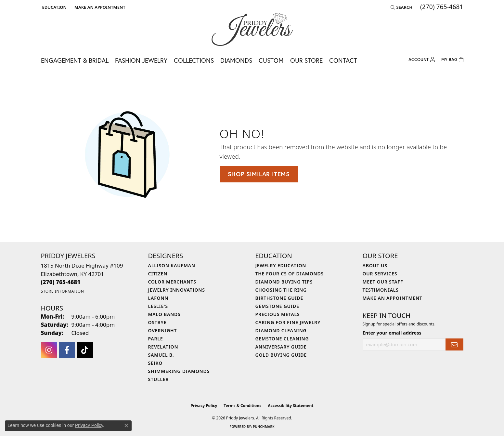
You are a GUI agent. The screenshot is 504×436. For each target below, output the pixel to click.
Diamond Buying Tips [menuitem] (284, 282)
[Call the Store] (61, 282)
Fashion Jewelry (141, 60)
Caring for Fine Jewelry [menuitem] (288, 322)
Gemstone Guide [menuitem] (277, 306)
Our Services (380, 274)
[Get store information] (63, 291)
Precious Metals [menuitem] (278, 314)
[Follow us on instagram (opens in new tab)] (49, 350)
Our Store (306, 60)
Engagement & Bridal (75, 60)
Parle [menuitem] (156, 339)
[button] (54, 7)
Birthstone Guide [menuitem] (279, 298)
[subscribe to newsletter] (454, 344)
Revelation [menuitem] (163, 347)
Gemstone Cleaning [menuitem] (282, 339)
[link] (99, 7)
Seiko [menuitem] (155, 363)
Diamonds (236, 60)
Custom (271, 60)
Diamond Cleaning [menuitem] (281, 330)
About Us (375, 265)
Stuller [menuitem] (159, 379)
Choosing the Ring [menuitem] (281, 290)
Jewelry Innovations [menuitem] (177, 290)
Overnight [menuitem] (163, 330)
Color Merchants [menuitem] (172, 282)
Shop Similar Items (259, 174)
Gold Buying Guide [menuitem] (281, 355)
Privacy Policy (204, 406)
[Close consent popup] (126, 426)
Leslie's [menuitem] (158, 306)
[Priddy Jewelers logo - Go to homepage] (252, 29)
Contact (343, 60)
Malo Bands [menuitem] (164, 314)
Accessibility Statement (291, 406)
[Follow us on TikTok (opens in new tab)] (85, 350)
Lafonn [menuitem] (158, 298)
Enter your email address (392, 333)
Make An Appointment (393, 298)
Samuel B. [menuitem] (161, 355)
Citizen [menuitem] (158, 274)
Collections (194, 60)
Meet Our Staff (383, 282)
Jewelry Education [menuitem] (281, 265)
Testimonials (381, 290)
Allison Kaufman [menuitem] (172, 265)
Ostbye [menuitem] (157, 322)
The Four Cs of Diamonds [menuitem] (290, 274)
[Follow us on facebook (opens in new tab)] (67, 350)
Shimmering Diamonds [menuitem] (179, 371)
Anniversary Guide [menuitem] (281, 347)
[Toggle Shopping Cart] (452, 60)
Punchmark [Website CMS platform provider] (264, 427)
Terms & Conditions (242, 406)
